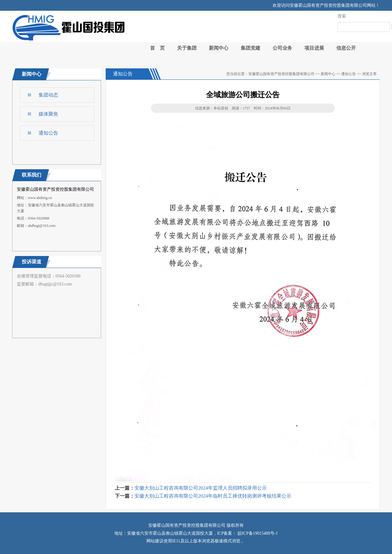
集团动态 (48, 95)
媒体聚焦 (48, 114)
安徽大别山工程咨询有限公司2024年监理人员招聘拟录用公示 (201, 488)
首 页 (157, 48)
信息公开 (346, 48)
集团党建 (251, 48)
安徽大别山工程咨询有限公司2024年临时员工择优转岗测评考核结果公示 (213, 496)
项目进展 (314, 48)
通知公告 (48, 133)
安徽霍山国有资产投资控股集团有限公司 (281, 74)
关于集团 (187, 48)
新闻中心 (219, 48)
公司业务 (282, 48)
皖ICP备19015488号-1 (257, 533)
